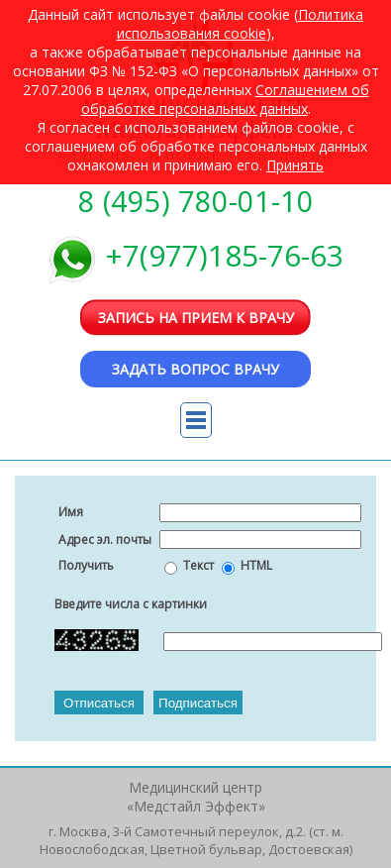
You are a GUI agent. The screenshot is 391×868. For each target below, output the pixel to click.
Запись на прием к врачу (196, 318)
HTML (256, 565)
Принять (295, 165)
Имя (71, 512)
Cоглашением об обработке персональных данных (225, 99)
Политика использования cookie (241, 24)
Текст (198, 565)
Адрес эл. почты (105, 540)
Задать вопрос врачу (195, 369)
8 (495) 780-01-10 (196, 201)
